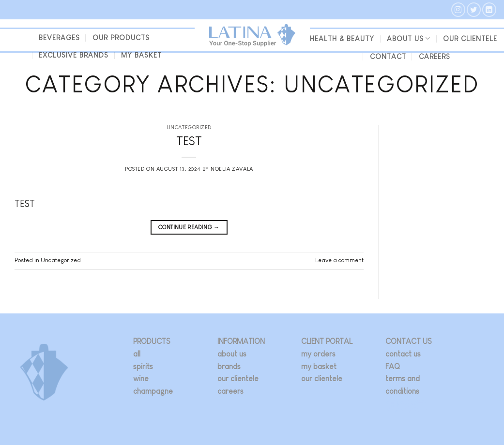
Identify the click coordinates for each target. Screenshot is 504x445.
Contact (388, 57)
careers (230, 391)
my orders (318, 354)
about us (232, 354)
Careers (435, 57)
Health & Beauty (342, 39)
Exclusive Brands (74, 55)
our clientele (470, 39)
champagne (153, 391)
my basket (141, 55)
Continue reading (189, 228)
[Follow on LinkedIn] (489, 9)
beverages (59, 38)
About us (409, 38)
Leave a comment (339, 260)
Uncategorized (189, 127)
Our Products (121, 38)
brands (229, 366)
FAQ (393, 366)
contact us (403, 354)
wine (141, 378)
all (137, 354)
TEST (189, 141)
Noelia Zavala (232, 169)
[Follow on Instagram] (458, 9)
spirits (143, 366)
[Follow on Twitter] (474, 9)
